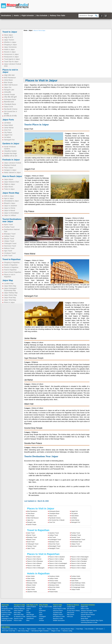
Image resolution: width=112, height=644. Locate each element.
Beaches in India (58, 618)
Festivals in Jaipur (11, 160)
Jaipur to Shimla (10, 208)
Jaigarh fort (74, 511)
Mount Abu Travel (54, 544)
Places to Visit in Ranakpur (79, 561)
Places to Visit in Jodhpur (57, 559)
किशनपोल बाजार (9, 102)
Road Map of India (19, 607)
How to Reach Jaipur (12, 176)
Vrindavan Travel (10, 253)
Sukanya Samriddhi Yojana (89, 611)
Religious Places (58, 615)
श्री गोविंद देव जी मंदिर (10, 116)
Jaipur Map (8, 280)
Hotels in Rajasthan (11, 265)
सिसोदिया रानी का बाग (11, 156)
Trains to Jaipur (9, 189)
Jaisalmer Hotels (32, 592)
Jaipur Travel (31, 548)
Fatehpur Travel (32, 546)
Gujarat (29, 609)
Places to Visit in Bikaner (34, 563)
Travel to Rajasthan (12, 259)
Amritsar (41, 620)
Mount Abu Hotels (54, 587)
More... (56, 162)
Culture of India (6, 615)
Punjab (28, 613)
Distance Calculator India (9, 629)
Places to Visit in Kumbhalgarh (58, 563)
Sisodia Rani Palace (33, 443)
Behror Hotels (31, 581)
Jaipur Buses (9, 187)
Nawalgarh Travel (54, 548)
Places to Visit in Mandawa (57, 566)
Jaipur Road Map (10, 298)
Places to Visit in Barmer (34, 559)
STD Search (100, 629)
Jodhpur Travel (9, 236)
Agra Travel (8, 251)
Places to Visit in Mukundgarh (80, 557)
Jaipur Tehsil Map (10, 300)
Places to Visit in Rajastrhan (43, 554)
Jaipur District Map (10, 295)
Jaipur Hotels (31, 589)
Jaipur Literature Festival (12, 163)
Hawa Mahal (8, 125)
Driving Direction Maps (67, 629)
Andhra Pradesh (31, 607)
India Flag (4, 607)
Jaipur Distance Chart (12, 182)
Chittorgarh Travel (10, 243)
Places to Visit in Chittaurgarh (36, 568)
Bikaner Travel (9, 239)
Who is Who (5, 617)
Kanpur (41, 618)
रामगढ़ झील (7, 92)
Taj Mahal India (57, 613)
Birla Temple (8, 82)
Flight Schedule (28, 15)
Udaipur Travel (9, 241)
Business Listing (67, 631)
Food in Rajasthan (10, 270)
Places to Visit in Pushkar (79, 566)
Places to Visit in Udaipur (78, 568)
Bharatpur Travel (10, 234)
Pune (41, 613)
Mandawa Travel (54, 542)
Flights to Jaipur (10, 184)
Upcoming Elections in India (89, 622)
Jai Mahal (7, 137)
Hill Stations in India (59, 617)
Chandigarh (42, 617)
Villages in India (56, 631)
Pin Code (22, 629)
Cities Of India (43, 605)
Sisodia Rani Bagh (10, 153)
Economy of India (7, 613)
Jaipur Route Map (11, 193)
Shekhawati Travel (77, 542)
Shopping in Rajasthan (12, 262)
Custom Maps (71, 607)
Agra (40, 609)
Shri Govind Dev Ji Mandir (57, 520)
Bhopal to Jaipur (10, 203)
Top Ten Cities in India (45, 607)
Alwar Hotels (31, 578)
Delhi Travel (8, 256)
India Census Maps (23, 631)
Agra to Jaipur (9, 198)
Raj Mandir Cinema (11, 109)
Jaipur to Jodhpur (10, 215)
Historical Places (58, 611)
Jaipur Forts (8, 120)
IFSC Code (41, 629)
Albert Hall (29, 404)
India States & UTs (32, 605)
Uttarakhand (30, 618)
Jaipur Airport (9, 179)
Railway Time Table (58, 15)
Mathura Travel (9, 248)
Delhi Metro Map (19, 615)
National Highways (19, 609)
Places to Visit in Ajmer (34, 557)
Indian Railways (19, 611)
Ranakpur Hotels (76, 578)
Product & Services (73, 605)
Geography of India (7, 609)
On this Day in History (73, 611)
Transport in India (19, 605)
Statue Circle (8, 107)
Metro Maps (17, 613)
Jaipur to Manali (10, 210)
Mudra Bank (84, 618)
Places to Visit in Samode (79, 563)
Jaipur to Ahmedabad (11, 213)
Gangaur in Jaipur (10, 170)
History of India (6, 611)
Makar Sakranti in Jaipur (12, 172)
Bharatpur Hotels (32, 583)
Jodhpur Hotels (54, 578)
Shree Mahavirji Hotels (78, 585)
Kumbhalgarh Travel (55, 540)
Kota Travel (52, 537)
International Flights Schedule (40, 631)
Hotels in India (57, 607)
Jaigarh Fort (8, 135)
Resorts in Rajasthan (11, 267)
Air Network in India (20, 617)
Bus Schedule (42, 15)
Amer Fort (7, 130)
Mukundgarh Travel (55, 546)
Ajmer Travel (8, 225)
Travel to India (57, 605)
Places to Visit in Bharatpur (35, 561)
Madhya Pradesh (31, 617)
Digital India (84, 607)
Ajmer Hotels (31, 576)
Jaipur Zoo (8, 87)
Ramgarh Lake (9, 90)
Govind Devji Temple (33, 428)
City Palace (8, 132)
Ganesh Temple (9, 95)
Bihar (28, 620)
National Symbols (7, 620)
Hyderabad (42, 611)
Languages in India (7, 618)
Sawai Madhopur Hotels (78, 583)
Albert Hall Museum (11, 85)
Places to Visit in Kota (56, 561)
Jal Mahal (7, 123)
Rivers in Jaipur (9, 302)
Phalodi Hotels (53, 592)
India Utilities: (6, 627)
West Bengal (30, 615)
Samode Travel (76, 537)
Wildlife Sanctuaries (59, 620)
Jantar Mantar (9, 128)
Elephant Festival (10, 165)
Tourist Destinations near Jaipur (12, 220)
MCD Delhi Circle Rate (9, 631)
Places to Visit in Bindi (34, 566)
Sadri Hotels (75, 581)
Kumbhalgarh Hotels (55, 583)
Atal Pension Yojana (87, 613)
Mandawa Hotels (54, 585)
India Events (71, 613)
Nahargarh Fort (9, 140)
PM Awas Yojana (86, 617)
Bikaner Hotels (31, 585)
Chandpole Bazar (10, 104)
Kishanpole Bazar (10, 99)
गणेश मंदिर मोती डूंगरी (10, 97)
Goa (28, 611)
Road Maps (80, 629)
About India (5, 605)
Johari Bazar (8, 80)
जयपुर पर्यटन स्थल (9, 75)
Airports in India (18, 618)
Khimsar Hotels (54, 581)
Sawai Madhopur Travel (78, 540)
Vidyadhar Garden (10, 151)
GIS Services (71, 609)
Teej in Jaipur (9, 168)
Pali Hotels (52, 589)
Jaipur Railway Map (11, 293)
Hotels (16, 15)
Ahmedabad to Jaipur (11, 201)
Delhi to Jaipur (9, 196)
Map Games (71, 615)
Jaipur (31, 30)
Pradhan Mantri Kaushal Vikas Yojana (92, 620)
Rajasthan (33, 85)
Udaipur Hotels (75, 589)
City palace (74, 514)
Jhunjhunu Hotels (54, 576)
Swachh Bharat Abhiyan (88, 615)
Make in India (85, 609)
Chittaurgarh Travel (33, 544)
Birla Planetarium (10, 78)
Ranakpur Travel (76, 535)
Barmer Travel (31, 535)
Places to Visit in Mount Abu (57, 568)
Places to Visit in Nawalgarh (79, 559)
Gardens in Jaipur (11, 144)
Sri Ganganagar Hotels (78, 587)
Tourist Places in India (59, 609)
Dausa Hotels (31, 587)
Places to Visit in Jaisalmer (57, 557)
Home (25, 30)
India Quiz (70, 617)
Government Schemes (88, 605)
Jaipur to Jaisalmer (11, 206)
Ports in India (18, 620)
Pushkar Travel (9, 227)
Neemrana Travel (10, 246)
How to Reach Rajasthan (13, 272)
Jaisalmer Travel (54, 533)
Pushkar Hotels (76, 576)
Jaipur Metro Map (10, 286)
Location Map (9, 283)
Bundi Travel (31, 542)
